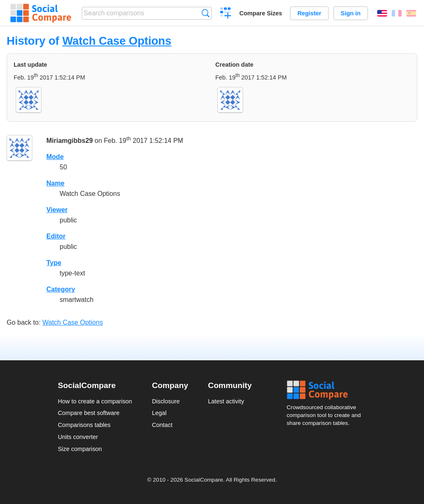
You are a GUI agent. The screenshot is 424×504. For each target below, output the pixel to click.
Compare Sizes (261, 13)
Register (309, 13)
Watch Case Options (117, 41)
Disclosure (166, 401)
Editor (56, 236)
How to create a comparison (95, 401)
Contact (162, 425)
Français (397, 13)
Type (54, 263)
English (382, 13)
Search (206, 13)
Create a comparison (226, 14)
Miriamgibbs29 (70, 141)
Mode (55, 157)
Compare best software (89, 413)
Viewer (57, 210)
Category (61, 289)
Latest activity (226, 401)
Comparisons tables (84, 425)
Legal (159, 413)
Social (326, 390)
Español (411, 13)
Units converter (78, 437)
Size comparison (80, 449)
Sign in (351, 13)
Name (55, 183)
